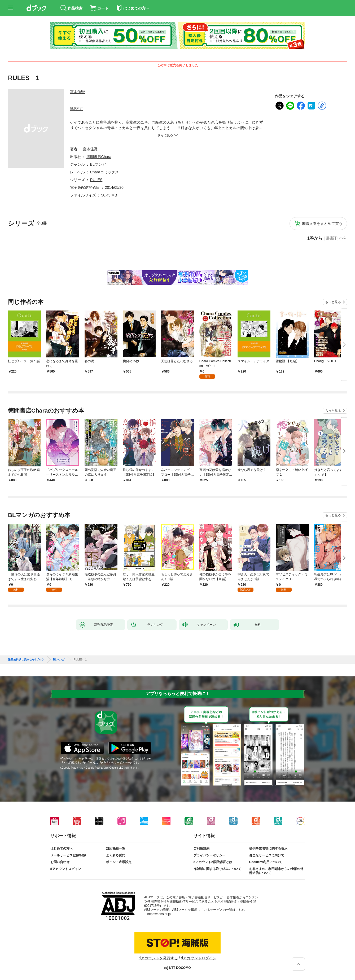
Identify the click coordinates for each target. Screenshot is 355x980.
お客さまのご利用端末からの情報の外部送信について (276, 871)
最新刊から (336, 238)
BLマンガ (98, 164)
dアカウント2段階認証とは (213, 862)
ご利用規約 (201, 848)
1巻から (315, 238)
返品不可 (76, 109)
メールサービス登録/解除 (68, 855)
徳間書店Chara (99, 157)
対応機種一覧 (116, 848)
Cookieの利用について (266, 862)
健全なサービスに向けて (267, 855)
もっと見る (333, 302)
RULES (96, 180)
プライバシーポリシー (209, 855)
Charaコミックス (104, 172)
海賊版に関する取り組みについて (217, 869)
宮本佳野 (77, 92)
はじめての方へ (62, 848)
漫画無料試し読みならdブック (26, 660)
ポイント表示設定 (119, 862)
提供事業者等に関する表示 (268, 848)
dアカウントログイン (66, 869)
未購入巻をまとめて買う (322, 224)
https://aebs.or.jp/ (159, 914)
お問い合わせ (60, 862)
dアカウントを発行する (158, 958)
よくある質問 (116, 855)
